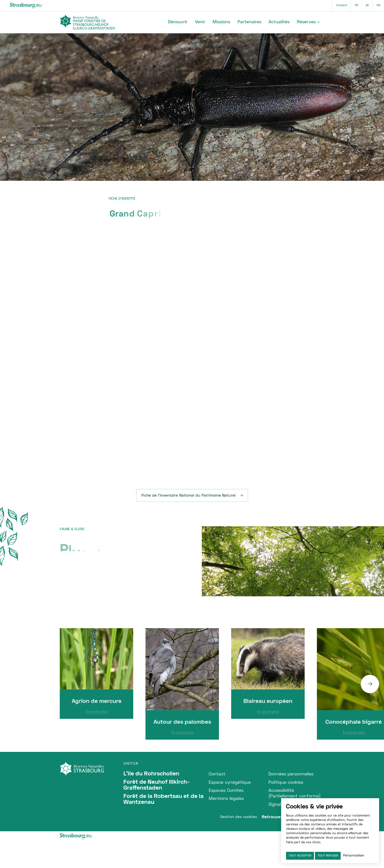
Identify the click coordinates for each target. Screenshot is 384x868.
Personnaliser (354, 856)
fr (356, 6)
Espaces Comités (226, 791)
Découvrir (178, 22)
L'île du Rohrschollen (151, 774)
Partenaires (249, 22)
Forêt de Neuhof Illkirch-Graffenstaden (157, 785)
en (378, 6)
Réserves (306, 22)
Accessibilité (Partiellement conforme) (294, 794)
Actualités (279, 22)
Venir (200, 22)
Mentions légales (226, 799)
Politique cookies (286, 783)
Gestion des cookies (239, 817)
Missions (221, 22)
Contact (342, 6)
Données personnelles (291, 774)
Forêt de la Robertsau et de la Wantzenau (163, 799)
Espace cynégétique (230, 783)
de (367, 6)
